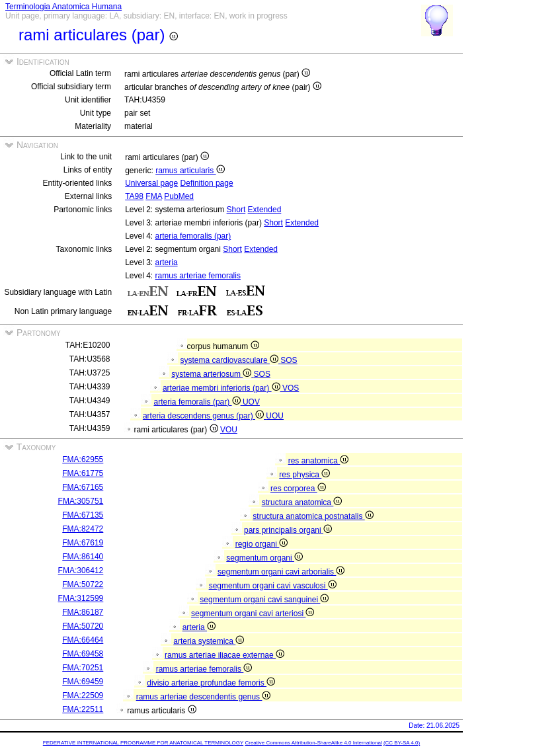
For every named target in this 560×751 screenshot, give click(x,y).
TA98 (134, 196)
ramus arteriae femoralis (198, 276)
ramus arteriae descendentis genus (204, 697)
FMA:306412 (81, 571)
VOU (229, 430)
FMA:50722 (83, 584)
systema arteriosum (212, 374)
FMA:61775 (83, 473)
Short (236, 210)
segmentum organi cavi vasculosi (273, 586)
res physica (304, 475)
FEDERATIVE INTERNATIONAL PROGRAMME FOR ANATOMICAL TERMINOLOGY (143, 743)
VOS (291, 388)
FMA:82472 (83, 529)
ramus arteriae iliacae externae (224, 655)
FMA (154, 196)
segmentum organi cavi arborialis (281, 572)
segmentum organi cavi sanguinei (264, 600)
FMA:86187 (83, 612)
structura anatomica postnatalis (313, 516)
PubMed (179, 196)
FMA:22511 (83, 709)
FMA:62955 (83, 459)
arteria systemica (209, 641)
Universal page (151, 183)
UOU (275, 416)
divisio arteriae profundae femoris (211, 683)
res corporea (298, 489)
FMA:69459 (83, 682)
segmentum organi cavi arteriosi (253, 613)
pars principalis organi (288, 530)
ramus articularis (190, 171)
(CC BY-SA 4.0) (402, 743)
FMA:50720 (83, 626)
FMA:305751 (81, 501)
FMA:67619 (83, 543)
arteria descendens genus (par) (204, 416)
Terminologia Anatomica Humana (63, 7)
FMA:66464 (83, 640)
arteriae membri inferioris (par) (222, 388)
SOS (289, 360)
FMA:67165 (83, 487)
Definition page (207, 183)
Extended (265, 210)
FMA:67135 (83, 515)
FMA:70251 (83, 668)
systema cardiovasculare (231, 360)
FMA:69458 (83, 654)
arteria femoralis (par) (193, 236)
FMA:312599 (81, 598)
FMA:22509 (83, 695)
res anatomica (319, 461)
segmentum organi (264, 558)
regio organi (262, 544)
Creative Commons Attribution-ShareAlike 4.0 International (313, 743)
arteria (167, 262)
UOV (251, 402)
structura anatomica (302, 502)
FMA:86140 (83, 557)
